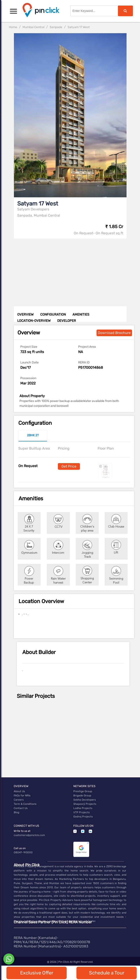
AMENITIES (81, 314)
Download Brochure (114, 333)
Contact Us (21, 808)
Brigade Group (82, 796)
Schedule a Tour (107, 973)
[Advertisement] (74, 270)
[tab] (33, 436)
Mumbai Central (33, 27)
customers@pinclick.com (29, 835)
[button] (13, 11)
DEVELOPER (67, 321)
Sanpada (56, 27)
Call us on (20, 848)
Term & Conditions (25, 804)
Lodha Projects (83, 808)
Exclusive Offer (37, 973)
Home (13, 27)
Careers (19, 800)
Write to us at (22, 831)
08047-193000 (23, 852)
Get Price (69, 466)
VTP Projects (81, 812)
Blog (16, 812)
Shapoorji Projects (85, 804)
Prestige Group (83, 791)
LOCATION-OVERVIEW (34, 321)
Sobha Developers (85, 800)
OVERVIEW (25, 314)
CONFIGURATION (53, 314)
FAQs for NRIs (22, 796)
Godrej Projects (83, 817)
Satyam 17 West (79, 27)
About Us (19, 791)
